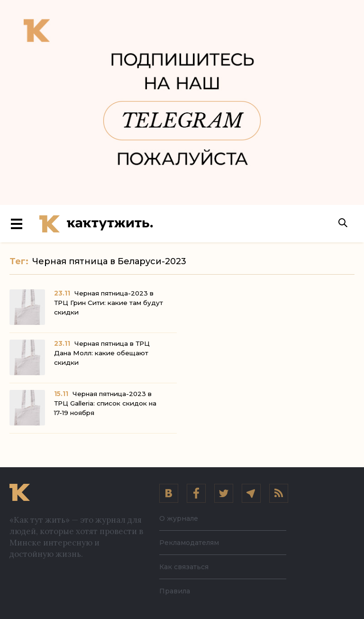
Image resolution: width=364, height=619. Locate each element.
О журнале (179, 518)
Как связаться (184, 567)
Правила (175, 591)
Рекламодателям (189, 543)
